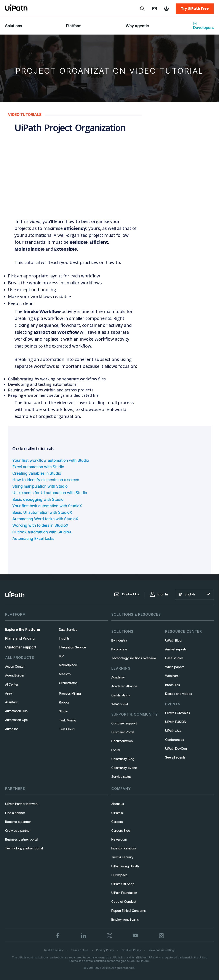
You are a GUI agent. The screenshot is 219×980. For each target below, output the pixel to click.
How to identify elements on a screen (46, 479)
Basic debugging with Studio (38, 499)
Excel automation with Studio (39, 466)
